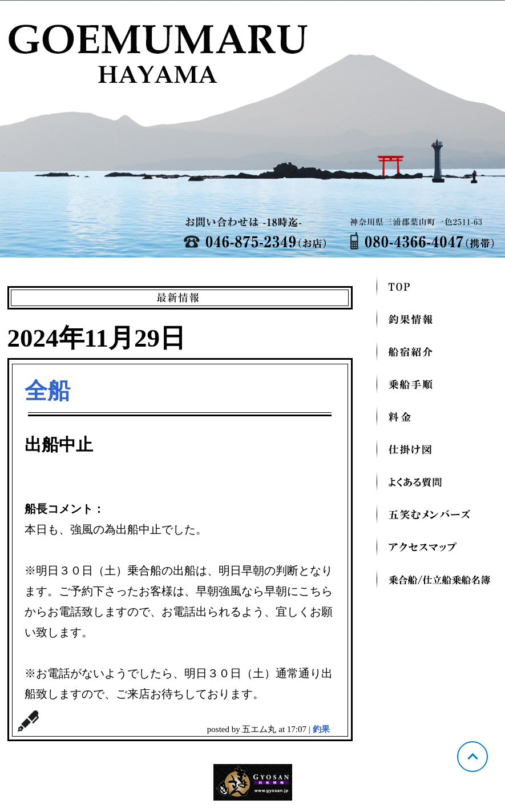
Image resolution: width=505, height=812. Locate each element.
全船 (47, 391)
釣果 (321, 729)
